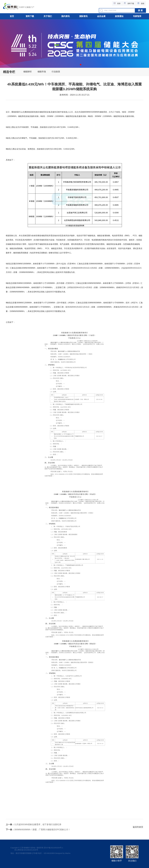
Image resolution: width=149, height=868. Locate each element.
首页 (12, 16)
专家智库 (137, 16)
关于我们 (48, 16)
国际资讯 (83, 16)
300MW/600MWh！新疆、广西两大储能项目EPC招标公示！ (38, 830)
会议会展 (101, 16)
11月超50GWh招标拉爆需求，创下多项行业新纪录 (34, 824)
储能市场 (42, 72)
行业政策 (56, 72)
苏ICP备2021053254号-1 (54, 848)
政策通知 (119, 16)
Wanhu (68, 853)
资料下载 (30, 16)
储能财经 (27, 72)
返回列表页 (138, 827)
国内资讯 (66, 16)
